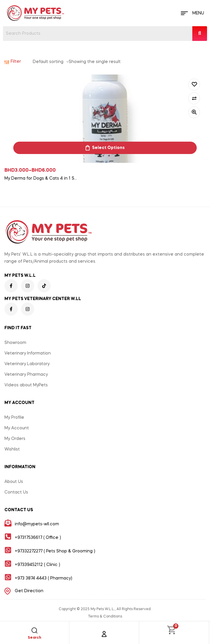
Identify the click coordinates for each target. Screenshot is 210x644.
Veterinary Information (28, 353)
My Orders (15, 439)
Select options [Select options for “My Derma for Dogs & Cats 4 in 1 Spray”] (108, 148)
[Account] (104, 634)
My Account (17, 428)
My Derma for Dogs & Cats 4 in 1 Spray (41, 178)
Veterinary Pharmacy (26, 375)
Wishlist (12, 449)
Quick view (194, 112)
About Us (14, 482)
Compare (194, 98)
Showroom (15, 343)
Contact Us (16, 492)
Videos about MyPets (26, 385)
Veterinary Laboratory (27, 364)
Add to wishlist (194, 85)
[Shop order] (51, 62)
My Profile (14, 418)
